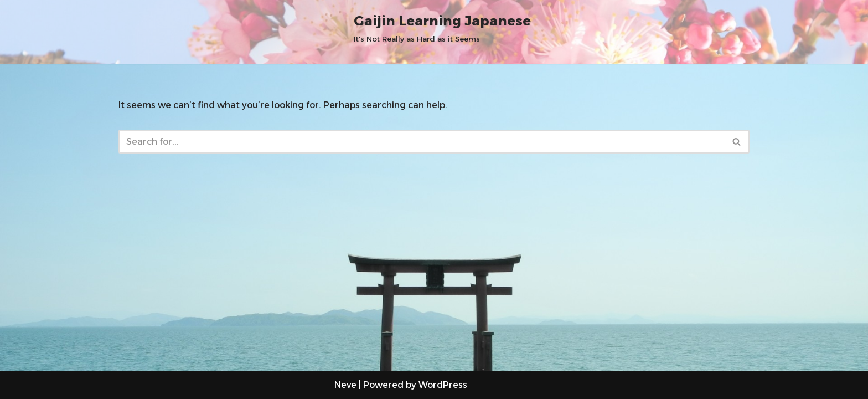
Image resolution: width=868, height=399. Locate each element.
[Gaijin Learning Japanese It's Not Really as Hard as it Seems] (442, 27)
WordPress (443, 385)
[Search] (422, 142)
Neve (345, 385)
